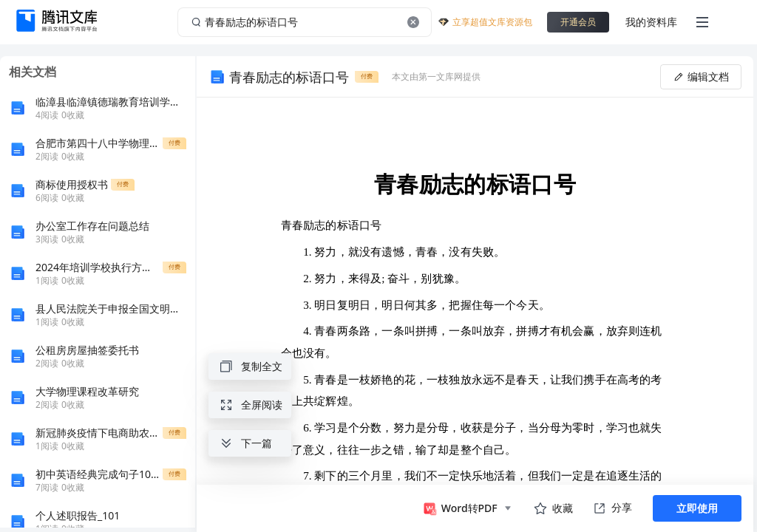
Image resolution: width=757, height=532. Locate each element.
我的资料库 (651, 22)
